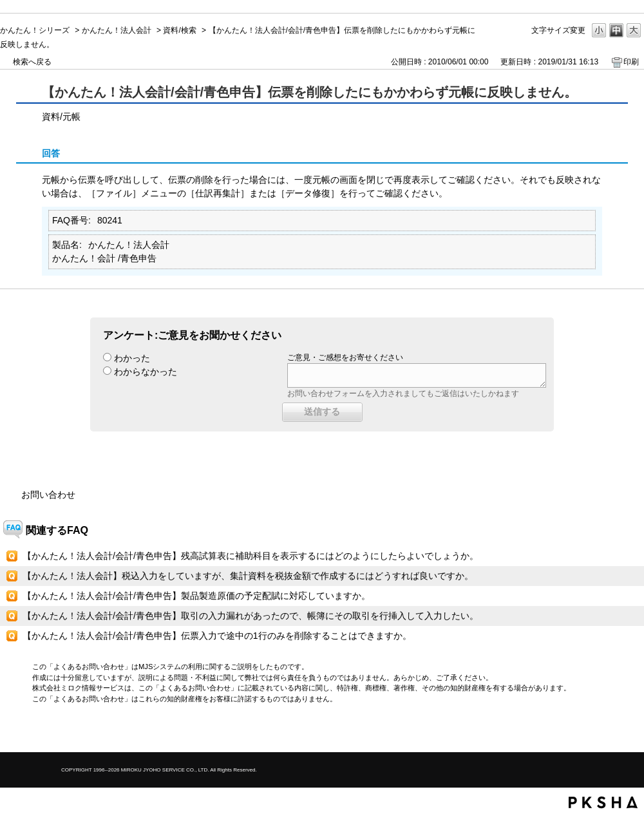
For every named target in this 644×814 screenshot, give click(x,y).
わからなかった (146, 372)
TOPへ (612, 731)
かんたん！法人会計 (117, 30)
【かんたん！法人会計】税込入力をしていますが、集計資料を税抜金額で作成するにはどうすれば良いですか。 (248, 576)
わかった (132, 358)
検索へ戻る (32, 62)
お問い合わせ (48, 495)
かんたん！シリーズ (35, 30)
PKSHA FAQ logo (603, 802)
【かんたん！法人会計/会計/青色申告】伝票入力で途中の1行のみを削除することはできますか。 (217, 636)
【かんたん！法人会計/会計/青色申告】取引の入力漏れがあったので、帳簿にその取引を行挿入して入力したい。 (251, 616)
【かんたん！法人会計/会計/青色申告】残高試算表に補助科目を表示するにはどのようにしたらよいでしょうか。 (251, 556)
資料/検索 (179, 30)
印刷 (631, 62)
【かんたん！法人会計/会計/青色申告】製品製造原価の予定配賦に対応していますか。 (196, 596)
